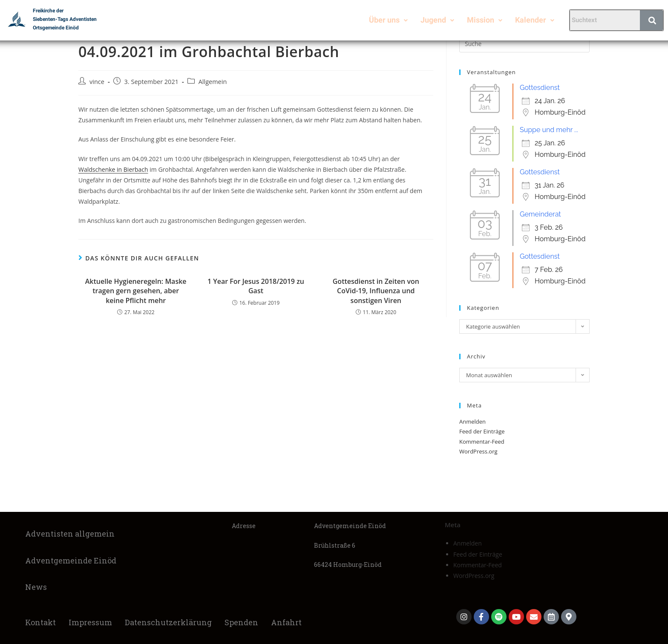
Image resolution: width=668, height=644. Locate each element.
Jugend (437, 20)
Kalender (535, 20)
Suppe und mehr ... (549, 130)
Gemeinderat (540, 214)
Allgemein (213, 82)
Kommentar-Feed (482, 442)
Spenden (241, 622)
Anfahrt (286, 622)
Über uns (388, 20)
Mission (485, 20)
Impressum (90, 622)
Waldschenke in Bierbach (113, 169)
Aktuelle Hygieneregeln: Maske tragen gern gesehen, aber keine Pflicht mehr (136, 291)
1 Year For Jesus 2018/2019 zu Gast (256, 286)
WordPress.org (478, 451)
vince (97, 82)
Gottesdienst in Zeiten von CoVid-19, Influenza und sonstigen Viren (376, 291)
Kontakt (40, 622)
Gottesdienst (540, 88)
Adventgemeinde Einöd (71, 560)
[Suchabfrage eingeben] (524, 44)
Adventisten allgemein (70, 534)
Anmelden (472, 422)
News (36, 587)
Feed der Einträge (482, 431)
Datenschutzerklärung (168, 622)
